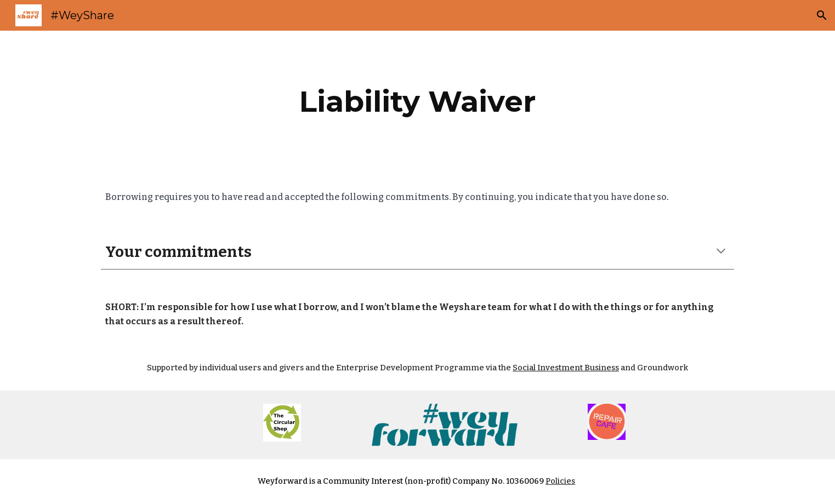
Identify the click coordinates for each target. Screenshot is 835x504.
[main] (418, 102)
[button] (822, 15)
